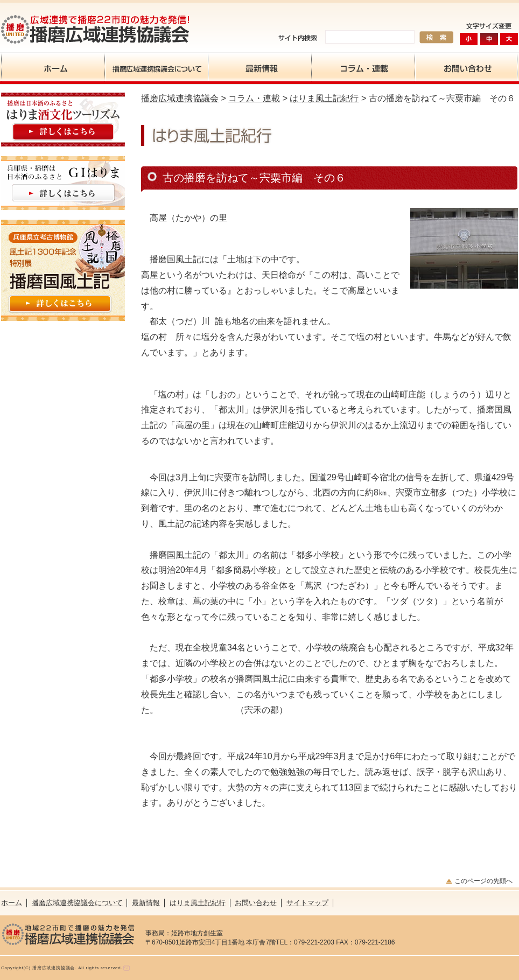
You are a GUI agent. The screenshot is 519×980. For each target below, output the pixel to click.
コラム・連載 (363, 67)
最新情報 (259, 67)
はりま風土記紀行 (324, 98)
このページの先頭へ (483, 881)
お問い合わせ (466, 67)
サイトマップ (307, 903)
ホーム (53, 67)
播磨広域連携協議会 (180, 98)
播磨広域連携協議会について (156, 67)
